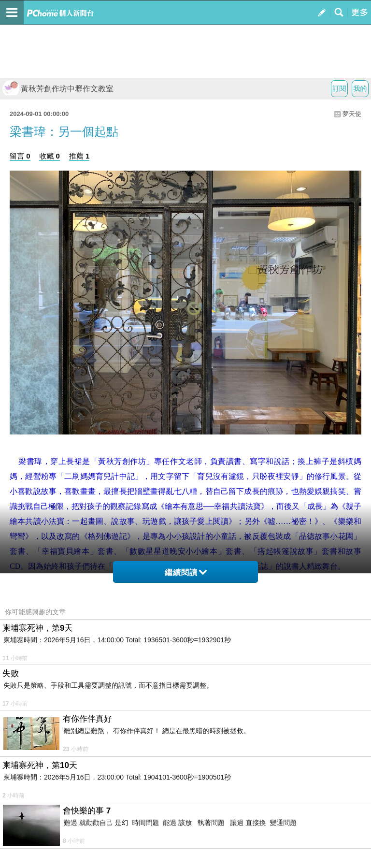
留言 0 (20, 156)
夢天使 (352, 114)
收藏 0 (50, 156)
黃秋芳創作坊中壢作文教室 (58, 89)
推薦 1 (79, 156)
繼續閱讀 (186, 572)
